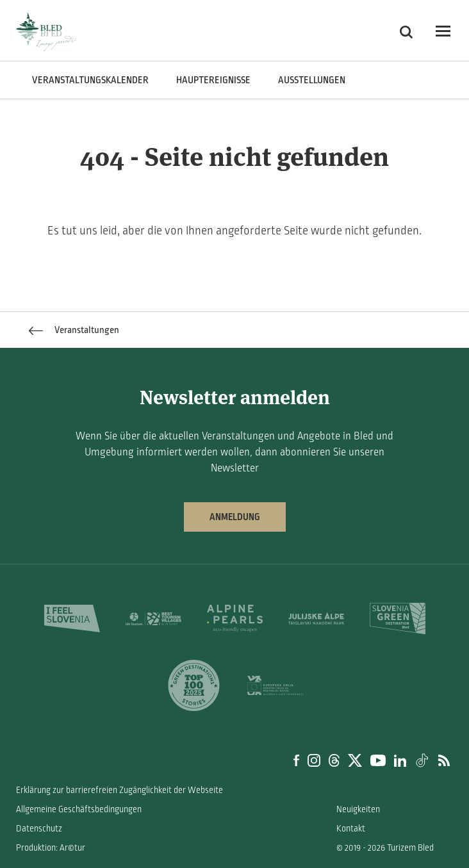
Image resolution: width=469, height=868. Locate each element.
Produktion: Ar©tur (51, 848)
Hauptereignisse (213, 80)
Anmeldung (235, 517)
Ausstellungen (312, 80)
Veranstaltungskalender (90, 80)
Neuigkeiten (358, 809)
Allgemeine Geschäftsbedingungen (79, 809)
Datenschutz (39, 829)
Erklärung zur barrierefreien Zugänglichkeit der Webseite (119, 790)
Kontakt (351, 829)
